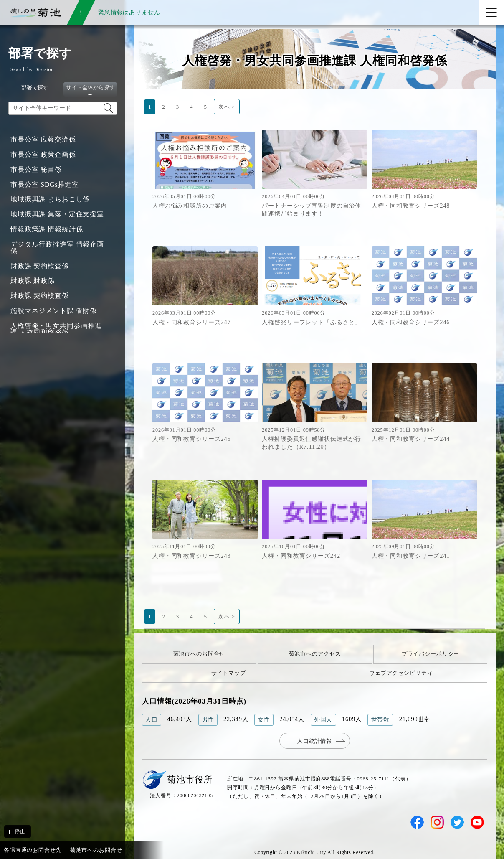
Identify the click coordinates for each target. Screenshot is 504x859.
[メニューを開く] (491, 13)
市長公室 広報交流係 (43, 139)
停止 (20, 831)
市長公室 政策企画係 (43, 154)
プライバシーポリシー (431, 654)
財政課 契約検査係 (40, 266)
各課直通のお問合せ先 (33, 850)
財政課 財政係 (33, 281)
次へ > (227, 107)
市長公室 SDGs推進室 (45, 184)
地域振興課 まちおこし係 (50, 199)
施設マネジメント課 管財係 (54, 311)
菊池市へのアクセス (315, 654)
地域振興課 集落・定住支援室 (57, 214)
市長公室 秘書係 (36, 169)
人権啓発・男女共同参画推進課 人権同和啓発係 (56, 329)
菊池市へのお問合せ (199, 654)
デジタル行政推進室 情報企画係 (57, 248)
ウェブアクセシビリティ (401, 673)
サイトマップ (229, 673)
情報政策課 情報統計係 (47, 229)
